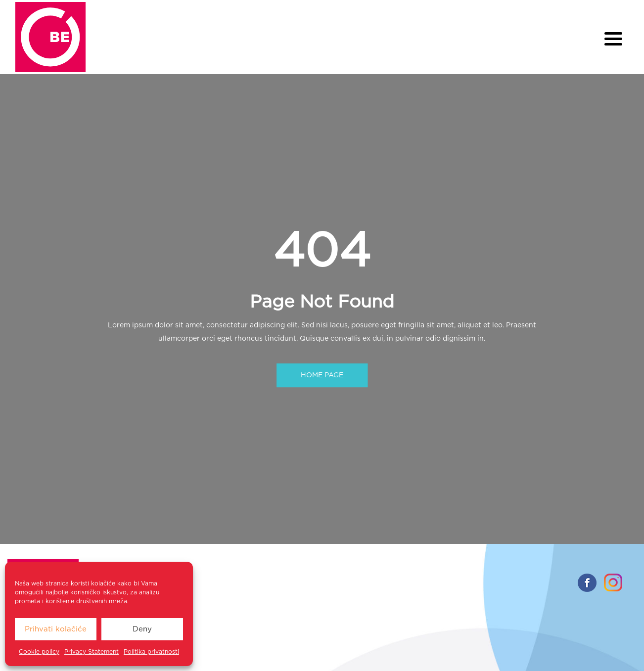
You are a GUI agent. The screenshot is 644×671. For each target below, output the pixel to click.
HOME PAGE (322, 375)
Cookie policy (39, 652)
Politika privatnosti (151, 652)
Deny (142, 629)
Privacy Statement (92, 652)
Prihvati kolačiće (56, 629)
